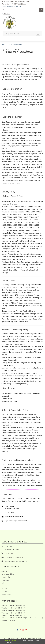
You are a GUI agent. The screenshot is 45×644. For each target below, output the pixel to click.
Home (4, 45)
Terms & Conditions (15, 45)
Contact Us (5, 580)
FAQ (3, 583)
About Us (5, 571)
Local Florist (5, 592)
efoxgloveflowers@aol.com (11, 7)
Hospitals (5, 589)
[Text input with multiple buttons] (20, 10)
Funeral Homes (6, 595)
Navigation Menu (12, 34)
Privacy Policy (6, 577)
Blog (3, 586)
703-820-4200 (10, 553)
